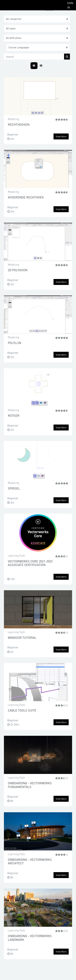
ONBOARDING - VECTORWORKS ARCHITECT (30, 861)
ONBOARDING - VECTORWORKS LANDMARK (30, 938)
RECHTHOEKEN (19, 124)
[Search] (34, 57)
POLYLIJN (14, 343)
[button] (38, 47)
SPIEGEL (14, 488)
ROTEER (14, 415)
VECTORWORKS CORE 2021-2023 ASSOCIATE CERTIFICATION (30, 563)
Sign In (70, 5)
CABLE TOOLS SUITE (22, 710)
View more (61, 136)
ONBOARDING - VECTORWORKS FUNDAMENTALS (30, 785)
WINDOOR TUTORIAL (22, 637)
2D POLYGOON (18, 270)
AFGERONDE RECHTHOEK (26, 197)
